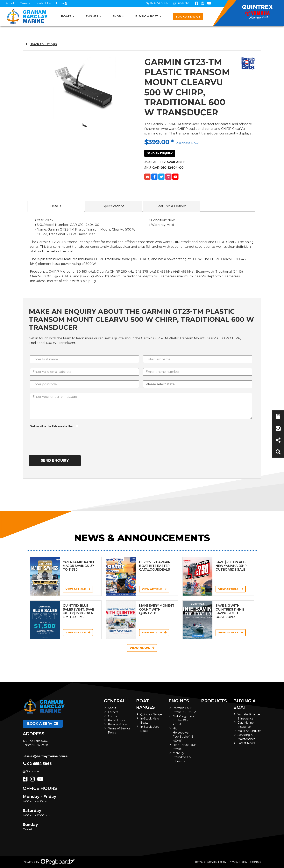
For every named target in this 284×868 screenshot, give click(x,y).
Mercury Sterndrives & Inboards (182, 757)
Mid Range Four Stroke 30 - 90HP (184, 720)
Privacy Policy (117, 724)
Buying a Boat (147, 16)
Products (214, 701)
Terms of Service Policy (210, 862)
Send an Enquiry (160, 153)
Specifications (114, 206)
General (115, 701)
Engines (92, 16)
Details (56, 206)
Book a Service (188, 16)
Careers (25, 3)
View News (142, 648)
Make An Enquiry (249, 731)
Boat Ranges (146, 704)
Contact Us (43, 3)
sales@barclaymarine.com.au (46, 756)
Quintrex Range (151, 714)
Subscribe (31, 771)
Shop (117, 16)
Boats (66, 16)
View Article (78, 589)
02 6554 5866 (37, 764)
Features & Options (171, 206)
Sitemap (256, 862)
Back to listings (41, 44)
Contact (113, 716)
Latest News (246, 743)
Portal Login (116, 720)
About (10, 3)
